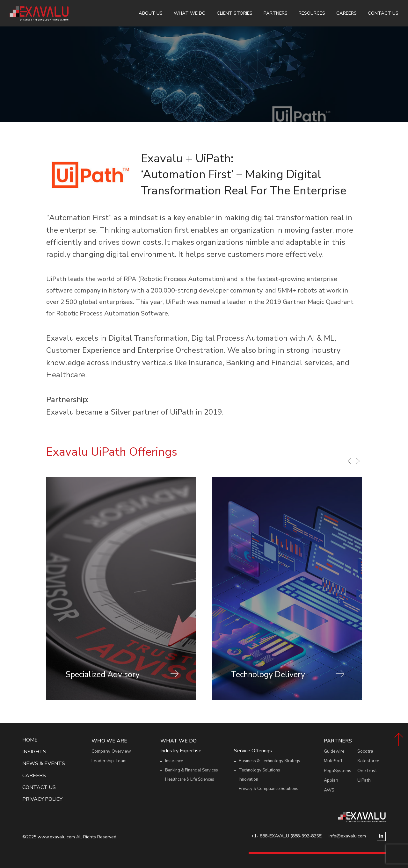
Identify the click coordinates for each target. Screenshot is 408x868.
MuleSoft (333, 761)
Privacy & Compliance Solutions (269, 789)
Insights (34, 752)
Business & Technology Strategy (270, 761)
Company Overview (111, 751)
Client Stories (235, 13)
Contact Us (383, 13)
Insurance (174, 761)
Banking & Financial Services (192, 770)
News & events (44, 764)
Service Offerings (253, 751)
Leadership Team (109, 761)
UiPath (364, 780)
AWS (329, 790)
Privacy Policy (42, 799)
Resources (312, 13)
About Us (151, 13)
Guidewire (334, 751)
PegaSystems (338, 771)
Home (30, 740)
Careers (346, 13)
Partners (276, 13)
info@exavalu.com (347, 836)
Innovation (248, 779)
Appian (331, 780)
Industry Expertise (181, 751)
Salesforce (368, 761)
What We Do (190, 13)
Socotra (365, 751)
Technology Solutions (259, 770)
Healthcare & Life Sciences (190, 779)
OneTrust (367, 771)
